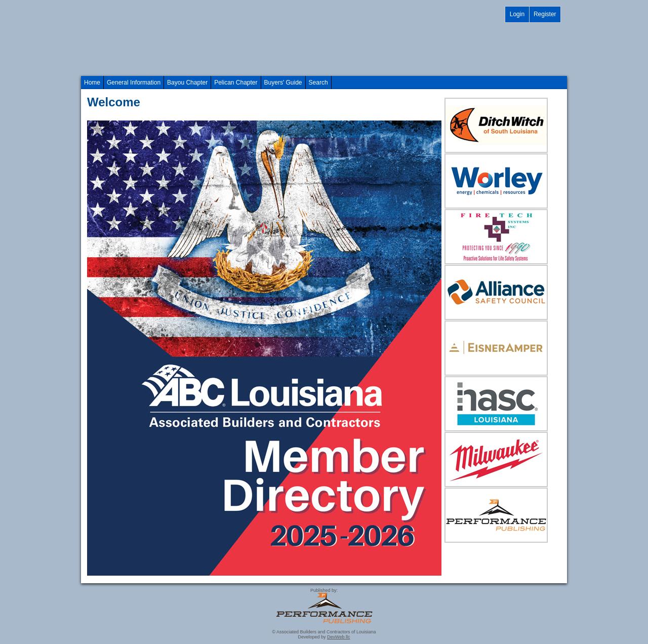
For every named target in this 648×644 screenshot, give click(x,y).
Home (92, 83)
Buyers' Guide (283, 83)
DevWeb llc (338, 637)
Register (545, 14)
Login (517, 14)
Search (318, 83)
